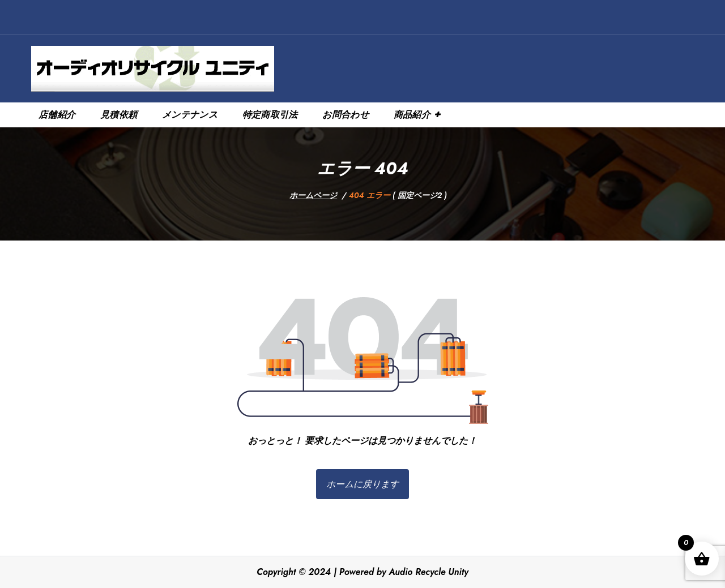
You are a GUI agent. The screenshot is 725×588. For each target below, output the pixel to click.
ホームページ (313, 195)
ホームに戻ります (362, 484)
